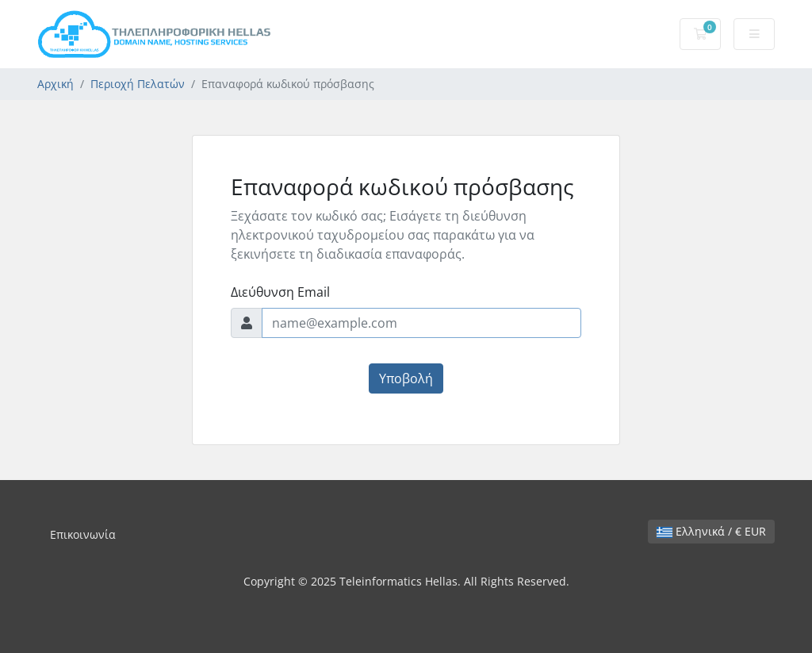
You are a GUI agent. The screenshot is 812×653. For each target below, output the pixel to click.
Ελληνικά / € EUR (711, 531)
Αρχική (56, 84)
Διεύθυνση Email (280, 292)
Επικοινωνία (83, 534)
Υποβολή (406, 378)
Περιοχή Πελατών (138, 84)
